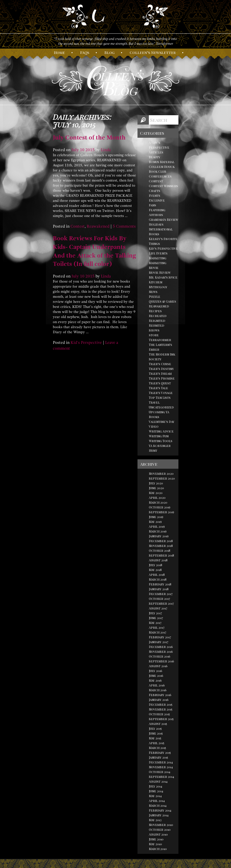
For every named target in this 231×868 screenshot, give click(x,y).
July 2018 (156, 565)
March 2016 (158, 690)
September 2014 (161, 777)
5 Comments (124, 226)
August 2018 (158, 560)
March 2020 (158, 502)
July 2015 (155, 728)
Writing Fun (159, 436)
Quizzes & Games (163, 301)
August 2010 (158, 834)
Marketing (158, 258)
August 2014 (158, 781)
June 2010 (156, 839)
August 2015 (158, 724)
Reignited (157, 321)
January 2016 (159, 700)
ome (59, 52)
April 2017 (157, 627)
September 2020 (162, 478)
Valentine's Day (162, 422)
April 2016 (157, 685)
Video (154, 426)
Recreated (158, 316)
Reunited (157, 325)
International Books (161, 232)
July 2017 (155, 613)
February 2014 (160, 810)
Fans (153, 205)
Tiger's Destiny (161, 369)
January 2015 (158, 757)
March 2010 (158, 849)
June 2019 (156, 517)
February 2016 (160, 695)
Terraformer (160, 340)
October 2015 (159, 714)
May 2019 (155, 522)
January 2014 (159, 815)
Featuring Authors (157, 212)
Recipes (155, 311)
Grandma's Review (164, 220)
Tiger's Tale (158, 388)
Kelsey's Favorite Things (163, 241)
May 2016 (155, 680)
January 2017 (159, 642)
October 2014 (160, 772)
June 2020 (156, 488)
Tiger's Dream (160, 373)
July (75, 150)
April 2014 (157, 801)
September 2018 (161, 555)
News (153, 292)
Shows (154, 330)
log (109, 52)
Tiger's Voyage (161, 393)
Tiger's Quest (160, 383)
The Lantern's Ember (160, 347)
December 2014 (161, 762)
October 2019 (160, 507)
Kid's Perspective (86, 343)
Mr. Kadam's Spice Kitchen (163, 280)
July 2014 (156, 786)
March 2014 (158, 805)
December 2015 (161, 704)
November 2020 (161, 474)
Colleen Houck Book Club (162, 169)
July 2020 (156, 483)
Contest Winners (163, 186)
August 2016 (158, 666)
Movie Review (160, 272)
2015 (90, 150)
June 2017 (156, 618)
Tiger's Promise (162, 378)
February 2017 (160, 637)
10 (82, 150)
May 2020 (156, 493)
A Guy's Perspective (159, 145)
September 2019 (161, 512)
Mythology (158, 287)
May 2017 (155, 623)
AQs (85, 52)
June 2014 (156, 791)
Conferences (160, 176)
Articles (156, 152)
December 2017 (161, 594)
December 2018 (161, 541)
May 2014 (155, 796)
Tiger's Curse (160, 364)
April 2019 (157, 526)
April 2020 (157, 498)
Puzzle (155, 297)
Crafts (155, 191)
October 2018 (160, 550)
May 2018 (155, 570)
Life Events (158, 253)
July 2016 (156, 671)
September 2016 (161, 661)
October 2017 (159, 599)
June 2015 (156, 733)
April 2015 (157, 743)
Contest (78, 226)
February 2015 (160, 753)
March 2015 (157, 748)
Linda (106, 150)
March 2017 (158, 632)
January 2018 (159, 589)
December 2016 (161, 647)
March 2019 (158, 531)
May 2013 (155, 820)
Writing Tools (161, 441)
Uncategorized (161, 407)
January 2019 (159, 536)
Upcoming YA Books (159, 414)
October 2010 (160, 830)
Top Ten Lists (160, 398)
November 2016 (161, 652)
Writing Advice (161, 431)
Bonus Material (162, 162)
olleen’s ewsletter (153, 52)
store (154, 335)
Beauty (155, 157)
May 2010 (155, 844)
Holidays (156, 224)
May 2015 (155, 738)
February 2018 (160, 584)
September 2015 (161, 719)
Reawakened (98, 226)
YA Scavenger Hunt (160, 448)
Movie (154, 268)
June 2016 (156, 676)
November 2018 (161, 546)
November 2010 (161, 825)
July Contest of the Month (89, 137)
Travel (154, 402)
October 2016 (160, 656)
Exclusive (157, 200)
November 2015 (161, 709)
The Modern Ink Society (162, 357)
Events (155, 195)
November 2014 (161, 767)
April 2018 (157, 575)
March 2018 (158, 579)
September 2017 (161, 603)
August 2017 (158, 608)
